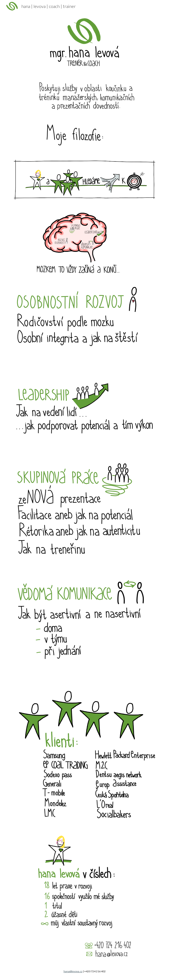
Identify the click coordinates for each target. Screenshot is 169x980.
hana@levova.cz (73, 971)
